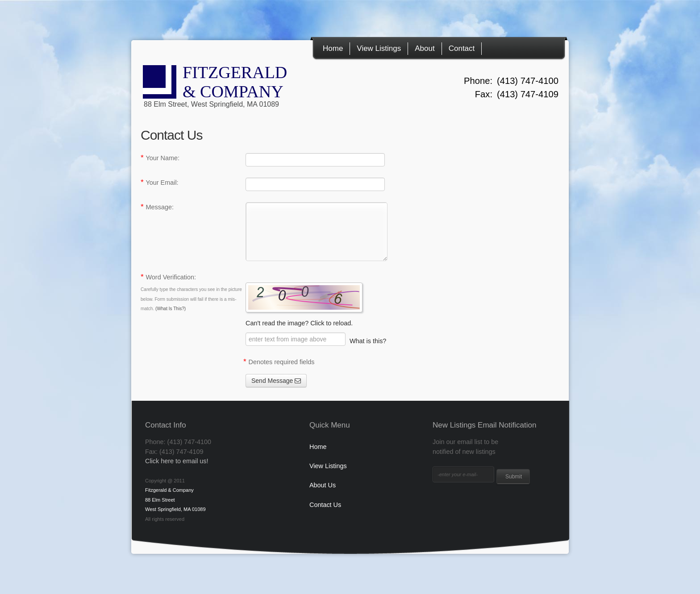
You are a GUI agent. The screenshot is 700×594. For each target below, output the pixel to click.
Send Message (276, 381)
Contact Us (325, 505)
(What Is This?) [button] (171, 309)
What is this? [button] (368, 341)
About (425, 48)
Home (333, 48)
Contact (462, 48)
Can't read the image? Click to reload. (316, 305)
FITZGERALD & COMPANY (235, 89)
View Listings (379, 48)
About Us (323, 485)
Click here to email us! (177, 461)
